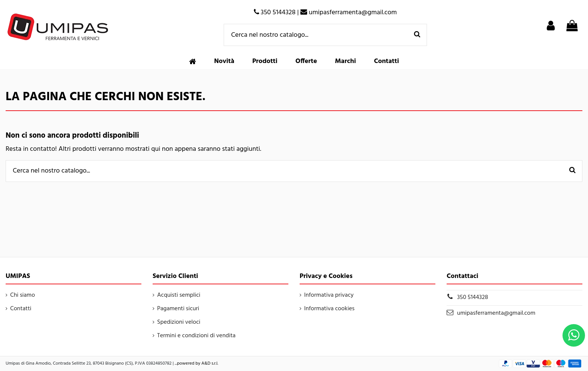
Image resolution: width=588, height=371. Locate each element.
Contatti (21, 309)
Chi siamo (22, 295)
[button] (265, 62)
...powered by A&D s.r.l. (196, 363)
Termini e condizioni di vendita (196, 336)
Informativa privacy (329, 295)
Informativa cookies (329, 309)
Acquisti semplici (179, 295)
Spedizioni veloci (179, 322)
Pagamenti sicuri (178, 309)
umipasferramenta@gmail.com (496, 313)
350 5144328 (473, 297)
